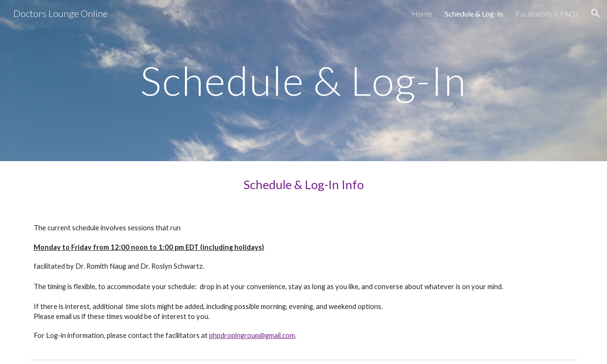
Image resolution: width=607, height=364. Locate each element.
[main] (303, 80)
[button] (596, 13)
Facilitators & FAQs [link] (547, 14)
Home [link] (422, 14)
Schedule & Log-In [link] (474, 14)
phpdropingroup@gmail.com (252, 335)
